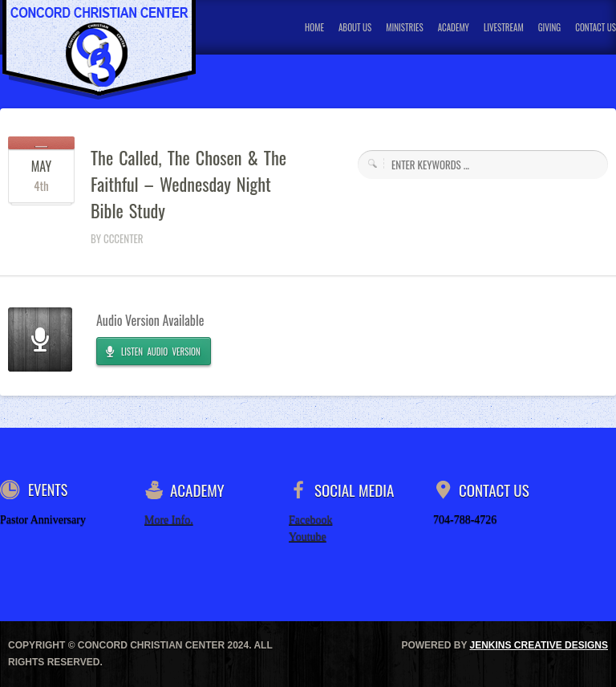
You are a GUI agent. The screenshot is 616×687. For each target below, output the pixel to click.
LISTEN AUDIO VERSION (161, 352)
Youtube (308, 537)
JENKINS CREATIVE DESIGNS (539, 645)
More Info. (169, 520)
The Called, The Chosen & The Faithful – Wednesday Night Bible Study (188, 184)
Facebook (310, 520)
